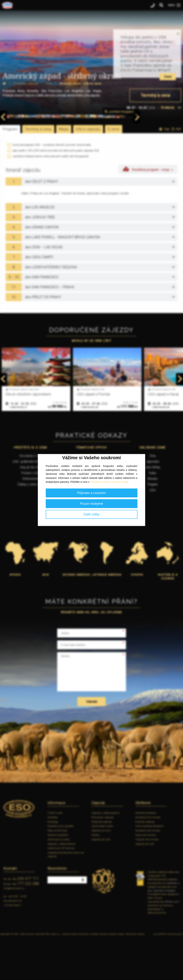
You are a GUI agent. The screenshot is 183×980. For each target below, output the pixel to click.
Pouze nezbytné (91, 504)
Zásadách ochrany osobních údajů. (110, 482)
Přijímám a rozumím (91, 493)
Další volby (91, 514)
